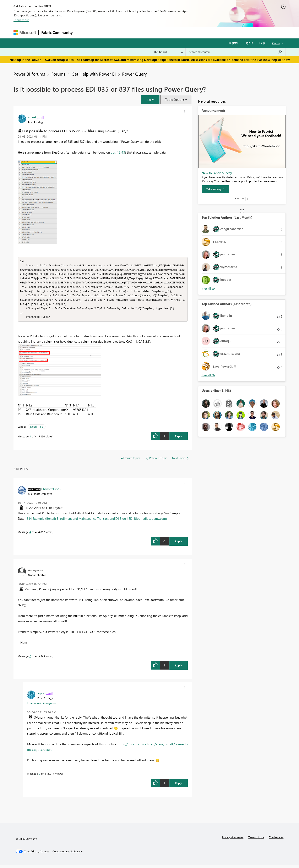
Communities (136, 33)
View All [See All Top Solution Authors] (208, 289)
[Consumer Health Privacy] (67, 854)
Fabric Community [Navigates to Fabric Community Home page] (57, 32)
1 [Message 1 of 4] (30, 439)
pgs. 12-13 (118, 152)
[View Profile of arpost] (32, 117)
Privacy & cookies (233, 840)
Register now (281, 60)
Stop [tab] (247, 199)
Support (188, 33)
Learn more (21, 20)
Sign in (249, 43)
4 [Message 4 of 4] (30, 535)
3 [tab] (240, 199)
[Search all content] (236, 52)
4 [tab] (243, 199)
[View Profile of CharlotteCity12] (51, 492)
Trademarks (276, 840)
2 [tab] (238, 199)
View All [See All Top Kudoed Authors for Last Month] (208, 375)
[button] (150, 100)
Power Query (134, 74)
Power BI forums (29, 74)
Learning (170, 33)
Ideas (117, 33)
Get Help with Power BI (94, 74)
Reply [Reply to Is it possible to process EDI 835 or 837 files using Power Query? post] (178, 439)
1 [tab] (235, 199)
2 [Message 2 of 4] (30, 659)
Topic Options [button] (175, 100)
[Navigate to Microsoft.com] (25, 33)
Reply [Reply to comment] (178, 544)
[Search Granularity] (168, 52)
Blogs (154, 33)
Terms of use (256, 840)
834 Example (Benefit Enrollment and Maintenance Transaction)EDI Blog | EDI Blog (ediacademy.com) (97, 521)
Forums (82, 33)
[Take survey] (215, 189)
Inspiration (100, 33)
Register (233, 43)
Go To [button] (276, 43)
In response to (42, 706)
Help (262, 43)
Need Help (37, 429)
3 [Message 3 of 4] (40, 776)
